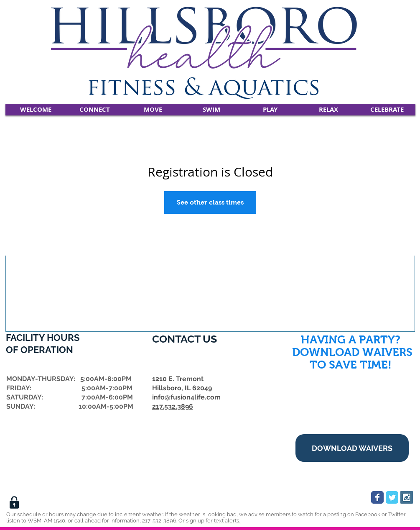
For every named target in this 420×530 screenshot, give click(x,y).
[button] (95, 110)
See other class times (210, 202)
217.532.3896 (173, 406)
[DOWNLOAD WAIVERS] (352, 448)
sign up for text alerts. (214, 521)
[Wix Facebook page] (377, 497)
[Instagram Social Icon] (407, 497)
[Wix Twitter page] (392, 497)
